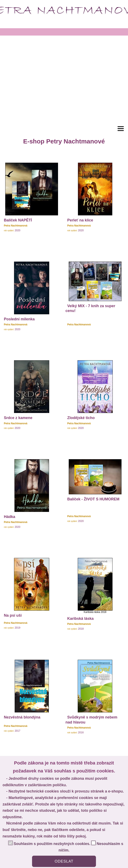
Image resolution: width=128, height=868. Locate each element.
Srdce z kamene (18, 418)
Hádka (9, 517)
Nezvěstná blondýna (22, 717)
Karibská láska (80, 619)
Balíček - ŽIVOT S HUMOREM (93, 499)
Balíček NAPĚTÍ (18, 220)
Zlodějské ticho (81, 418)
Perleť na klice (80, 220)
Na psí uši (13, 615)
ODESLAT (64, 861)
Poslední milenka (19, 319)
